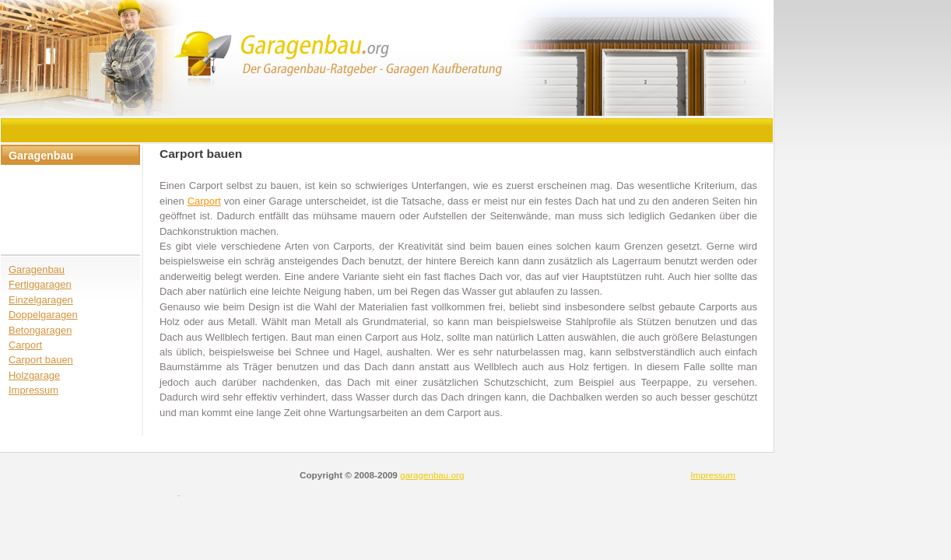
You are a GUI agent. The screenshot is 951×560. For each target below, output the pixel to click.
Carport (25, 345)
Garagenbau (37, 269)
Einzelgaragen (41, 300)
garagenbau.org (432, 475)
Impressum (33, 390)
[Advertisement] (285, 129)
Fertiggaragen (40, 284)
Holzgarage (34, 375)
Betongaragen (40, 330)
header (387, 59)
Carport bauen (41, 360)
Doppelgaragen (43, 315)
